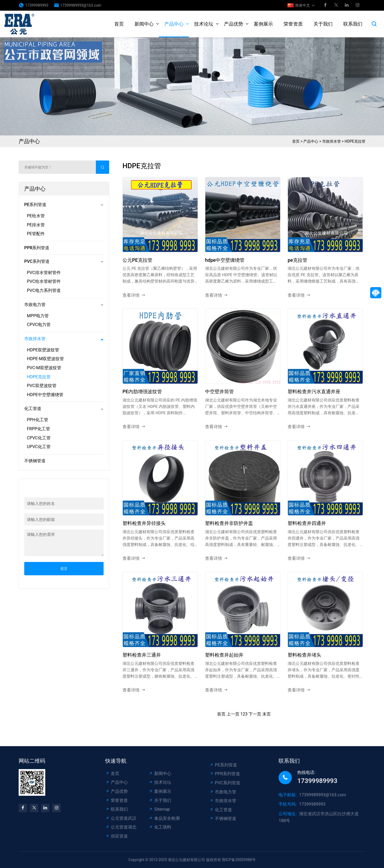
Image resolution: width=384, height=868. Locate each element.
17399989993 (37, 5)
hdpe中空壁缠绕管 (225, 260)
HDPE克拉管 (355, 141)
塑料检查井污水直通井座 (314, 391)
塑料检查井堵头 (304, 655)
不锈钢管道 (35, 461)
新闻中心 (144, 24)
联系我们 (353, 24)
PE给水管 (36, 216)
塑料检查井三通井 (142, 655)
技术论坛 (204, 24)
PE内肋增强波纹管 (142, 391)
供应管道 (117, 836)
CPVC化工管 (39, 438)
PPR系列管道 (37, 248)
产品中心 (174, 24)
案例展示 (263, 24)
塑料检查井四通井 (307, 523)
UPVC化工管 (39, 447)
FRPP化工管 (38, 429)
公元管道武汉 (121, 818)
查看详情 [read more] (134, 295)
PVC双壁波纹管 (42, 386)
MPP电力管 (38, 316)
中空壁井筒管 (219, 391)
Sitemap (159, 809)
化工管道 (33, 409)
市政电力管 (35, 305)
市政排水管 (332, 141)
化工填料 (160, 827)
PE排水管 (36, 225)
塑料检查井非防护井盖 (229, 523)
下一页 (255, 714)
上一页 (233, 714)
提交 (64, 568)
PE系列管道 (35, 205)
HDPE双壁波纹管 (43, 350)
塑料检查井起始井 (224, 655)
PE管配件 (36, 234)
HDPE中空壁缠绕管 (45, 395)
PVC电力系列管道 (44, 290)
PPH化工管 (38, 420)
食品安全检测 (164, 818)
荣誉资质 (293, 24)
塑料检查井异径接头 (144, 523)
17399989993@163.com (81, 5)
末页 (267, 714)
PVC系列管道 (37, 261)
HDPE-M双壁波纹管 (46, 359)
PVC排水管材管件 (44, 273)
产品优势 (234, 24)
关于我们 (323, 24)
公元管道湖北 (121, 827)
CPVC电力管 (39, 325)
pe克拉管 (297, 260)
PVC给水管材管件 (44, 281)
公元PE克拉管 (137, 260)
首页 (119, 24)
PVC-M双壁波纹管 (44, 368)
